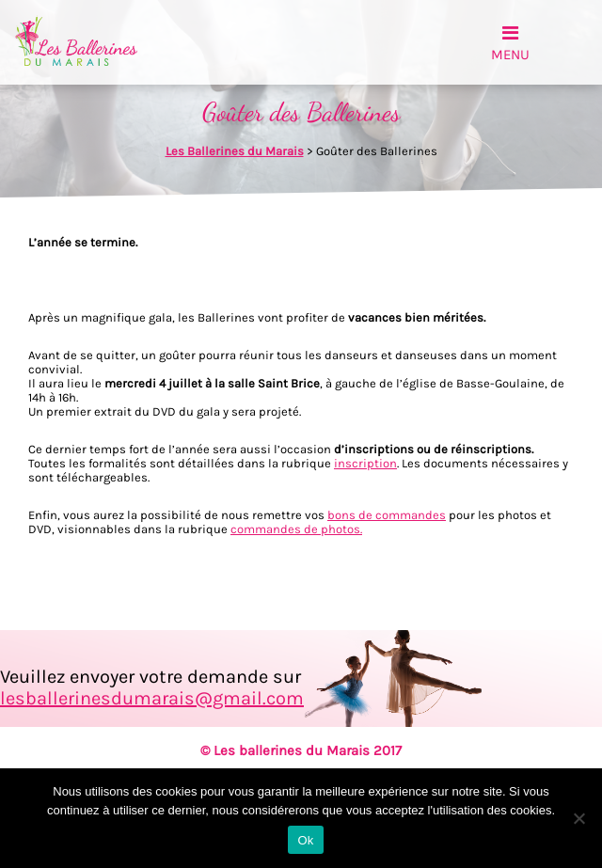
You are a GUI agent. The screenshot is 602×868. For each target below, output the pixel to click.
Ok (305, 840)
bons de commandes (387, 515)
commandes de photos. (296, 529)
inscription (365, 463)
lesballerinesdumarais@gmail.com (152, 698)
